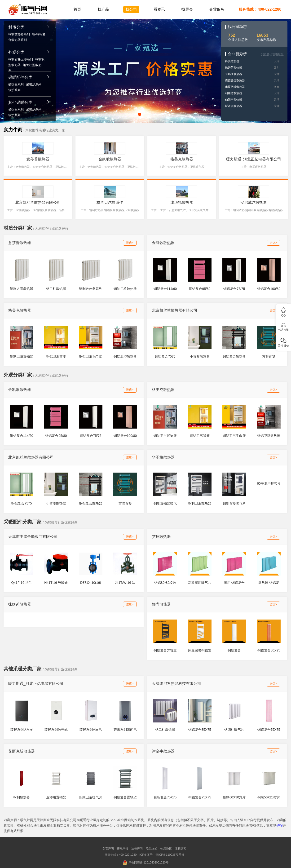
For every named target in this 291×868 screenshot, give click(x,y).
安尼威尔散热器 (254, 202)
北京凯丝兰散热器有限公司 (38, 202)
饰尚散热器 (161, 604)
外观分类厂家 (18, 375)
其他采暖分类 (20, 103)
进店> (130, 243)
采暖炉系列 (34, 84)
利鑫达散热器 (234, 93)
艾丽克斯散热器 (22, 751)
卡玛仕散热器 (234, 74)
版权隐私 (181, 849)
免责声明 (108, 849)
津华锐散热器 (182, 202)
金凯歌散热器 (110, 159)
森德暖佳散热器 (235, 80)
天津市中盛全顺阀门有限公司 (33, 537)
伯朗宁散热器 (234, 100)
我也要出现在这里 (272, 54)
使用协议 (166, 849)
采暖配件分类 (20, 77)
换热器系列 (16, 84)
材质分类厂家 (18, 228)
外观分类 (16, 52)
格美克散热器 (182, 159)
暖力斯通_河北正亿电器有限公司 (254, 159)
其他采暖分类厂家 (22, 669)
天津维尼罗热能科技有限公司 (176, 684)
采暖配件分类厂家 (22, 522)
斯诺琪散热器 (234, 106)
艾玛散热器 (161, 537)
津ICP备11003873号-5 (170, 855)
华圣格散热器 (163, 457)
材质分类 (16, 27)
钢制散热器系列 (19, 34)
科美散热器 (232, 61)
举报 (279, 825)
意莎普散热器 (38, 159)
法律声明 (137, 849)
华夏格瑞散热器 (235, 87)
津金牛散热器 (163, 751)
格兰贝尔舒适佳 (110, 202)
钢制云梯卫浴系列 (21, 59)
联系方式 (152, 849)
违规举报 (123, 849)
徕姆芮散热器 (234, 68)
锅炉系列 (14, 90)
